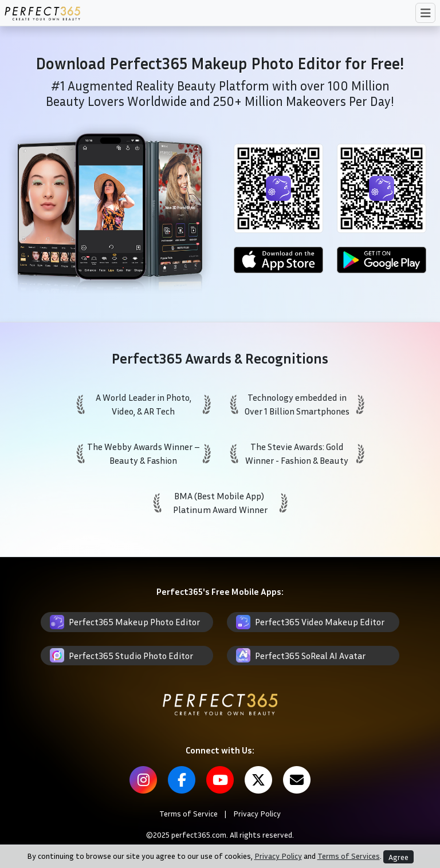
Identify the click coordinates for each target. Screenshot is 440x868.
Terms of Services (349, 856)
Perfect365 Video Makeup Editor (320, 622)
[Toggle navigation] (425, 13)
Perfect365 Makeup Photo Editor (134, 622)
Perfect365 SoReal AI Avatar (310, 656)
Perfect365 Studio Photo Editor (131, 656)
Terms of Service (188, 813)
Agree (398, 857)
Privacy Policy (257, 813)
